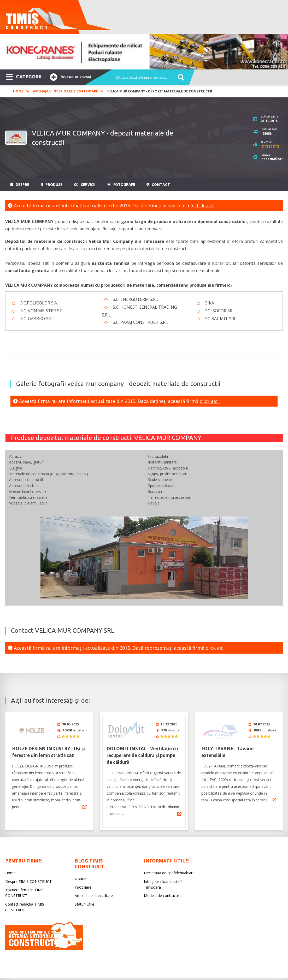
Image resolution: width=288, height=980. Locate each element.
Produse (52, 184)
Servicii (85, 184)
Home (18, 91)
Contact (158, 184)
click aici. (204, 206)
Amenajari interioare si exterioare (65, 91)
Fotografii (121, 184)
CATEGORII (24, 76)
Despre (20, 184)
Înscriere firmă (70, 76)
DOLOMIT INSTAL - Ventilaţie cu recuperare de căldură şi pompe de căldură (142, 753)
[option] (144, 52)
